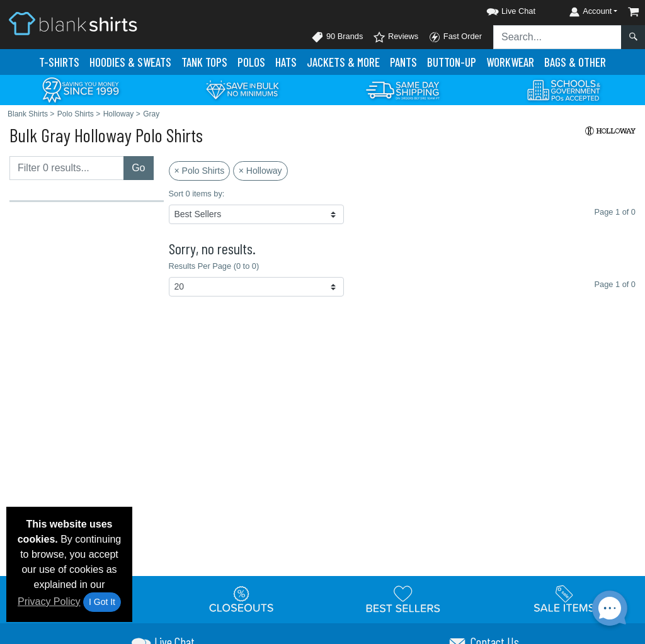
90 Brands (337, 37)
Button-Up (452, 62)
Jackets (343, 62)
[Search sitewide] (557, 37)
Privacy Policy (49, 602)
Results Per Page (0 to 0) (214, 266)
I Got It (102, 602)
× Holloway (260, 171)
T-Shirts (59, 62)
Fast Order (455, 37)
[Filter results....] (67, 168)
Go (138, 168)
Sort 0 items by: (197, 194)
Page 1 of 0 (615, 284)
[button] (499, 9)
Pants (403, 62)
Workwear (510, 62)
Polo (251, 62)
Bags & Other (575, 62)
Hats (286, 62)
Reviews (396, 37)
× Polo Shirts (200, 171)
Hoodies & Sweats (130, 62)
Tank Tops (204, 62)
